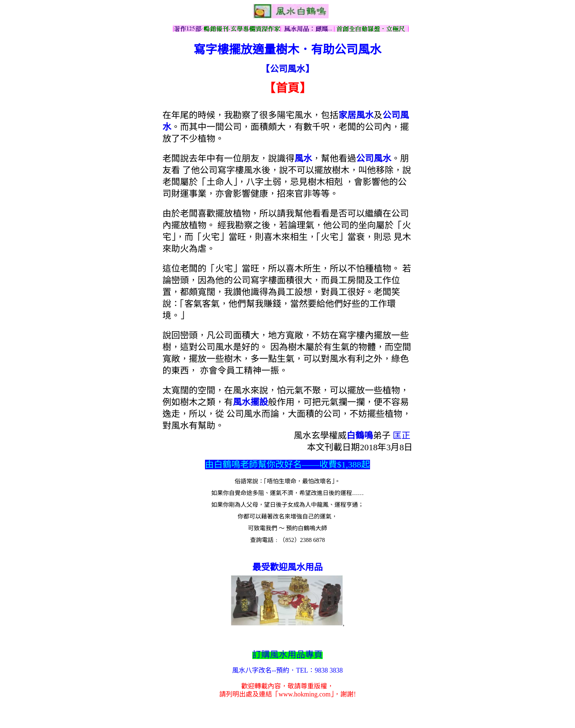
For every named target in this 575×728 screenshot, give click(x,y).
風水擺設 (250, 402)
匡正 (402, 436)
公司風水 (374, 159)
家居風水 (356, 115)
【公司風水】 (287, 69)
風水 (303, 159)
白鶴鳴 (360, 436)
